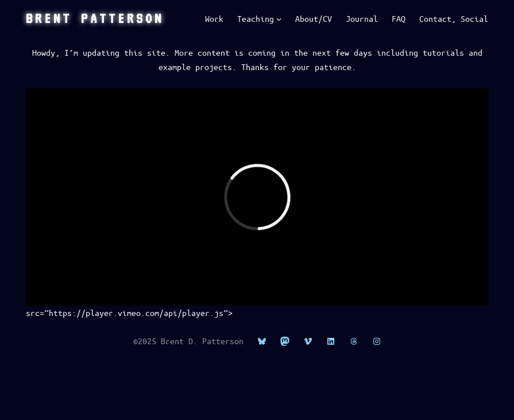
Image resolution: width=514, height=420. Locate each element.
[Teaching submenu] (279, 19)
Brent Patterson (95, 18)
